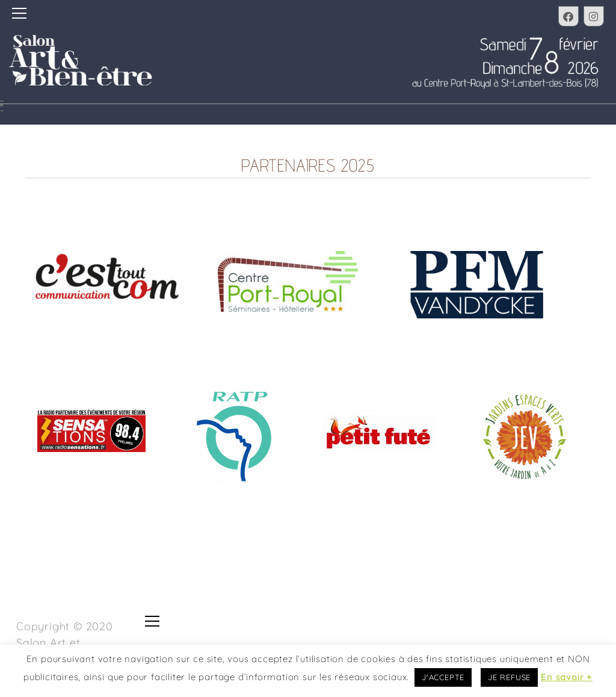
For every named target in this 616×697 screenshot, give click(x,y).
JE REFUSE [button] (509, 677)
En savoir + (567, 677)
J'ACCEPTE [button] (443, 677)
